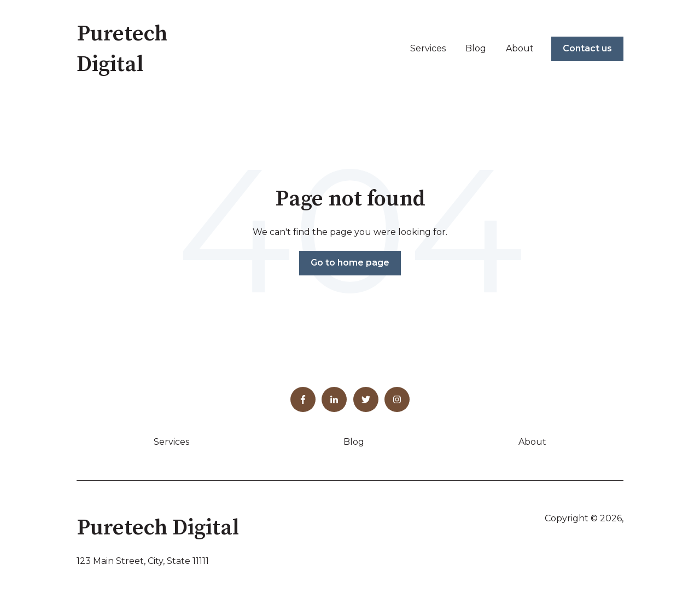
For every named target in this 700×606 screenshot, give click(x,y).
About (520, 48)
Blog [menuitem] (354, 442)
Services (428, 48)
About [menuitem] (532, 442)
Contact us (587, 48)
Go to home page (350, 263)
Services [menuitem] (171, 442)
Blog (476, 48)
